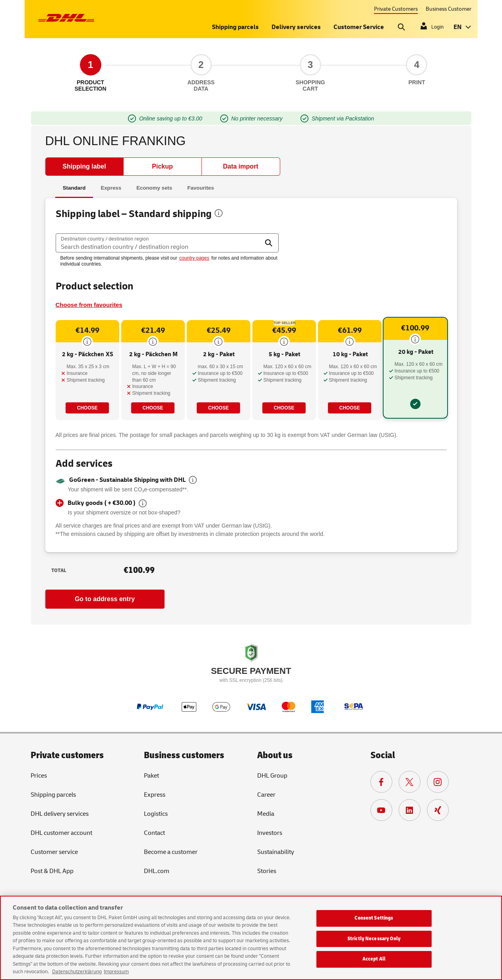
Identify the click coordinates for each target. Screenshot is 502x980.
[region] (251, 938)
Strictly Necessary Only (374, 939)
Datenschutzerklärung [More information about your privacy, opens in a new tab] (77, 972)
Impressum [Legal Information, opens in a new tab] (116, 972)
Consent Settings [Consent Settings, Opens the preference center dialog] (374, 918)
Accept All (374, 959)
